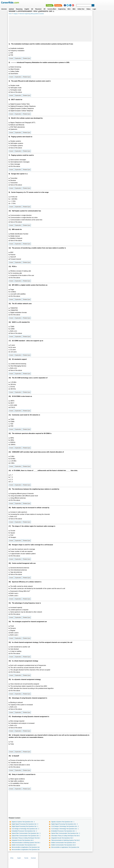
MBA (74, 6)
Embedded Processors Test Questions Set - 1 (56, 833)
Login (94, 6)
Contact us (48, 857)
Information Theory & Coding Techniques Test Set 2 (58, 838)
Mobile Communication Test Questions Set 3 (24, 847)
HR (44, 6)
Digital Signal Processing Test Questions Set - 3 (25, 826)
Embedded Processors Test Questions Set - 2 (24, 833)
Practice (77, 2)
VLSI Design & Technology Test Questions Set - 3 (57, 828)
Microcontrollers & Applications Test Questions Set (25, 849)
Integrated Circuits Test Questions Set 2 (55, 840)
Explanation (18, 58)
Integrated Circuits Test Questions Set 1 (23, 842)
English (27, 6)
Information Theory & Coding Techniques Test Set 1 (26, 840)
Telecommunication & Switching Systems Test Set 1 (26, 845)
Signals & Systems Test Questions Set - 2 (23, 824)
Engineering (62, 6)
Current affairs (52, 6)
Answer (11, 58)
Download (101, 14)
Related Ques (27, 58)
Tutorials (94, 14)
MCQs (79, 14)
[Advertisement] (42, 28)
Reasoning (19, 6)
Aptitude (11, 6)
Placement (38, 6)
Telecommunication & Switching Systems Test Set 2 (58, 842)
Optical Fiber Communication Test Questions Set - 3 (26, 835)
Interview (4, 6)
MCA (69, 6)
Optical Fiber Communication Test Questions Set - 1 (26, 838)
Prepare (68, 2)
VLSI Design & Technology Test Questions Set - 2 (25, 831)
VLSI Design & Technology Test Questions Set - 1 (57, 831)
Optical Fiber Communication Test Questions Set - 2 (58, 835)
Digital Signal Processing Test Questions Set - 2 (57, 826)
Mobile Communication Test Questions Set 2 (56, 847)
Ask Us (64, 857)
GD (32, 6)
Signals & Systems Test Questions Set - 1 (55, 824)
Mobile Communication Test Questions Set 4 (56, 845)
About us (41, 857)
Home (10, 14)
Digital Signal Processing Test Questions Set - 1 (25, 828)
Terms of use (56, 857)
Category (15, 14)
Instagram (77, 857)
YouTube (70, 857)
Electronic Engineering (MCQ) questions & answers (32, 14)
